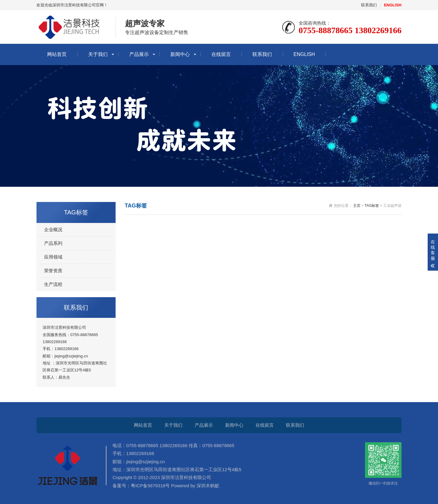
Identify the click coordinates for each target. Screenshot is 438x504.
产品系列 (53, 243)
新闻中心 (180, 54)
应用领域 (53, 257)
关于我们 (98, 54)
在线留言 (221, 54)
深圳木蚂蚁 (207, 486)
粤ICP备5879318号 (150, 486)
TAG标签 (372, 206)
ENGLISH (304, 54)
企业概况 (53, 229)
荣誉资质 (53, 271)
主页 (357, 206)
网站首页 (57, 54)
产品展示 (139, 54)
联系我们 (369, 5)
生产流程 (53, 284)
